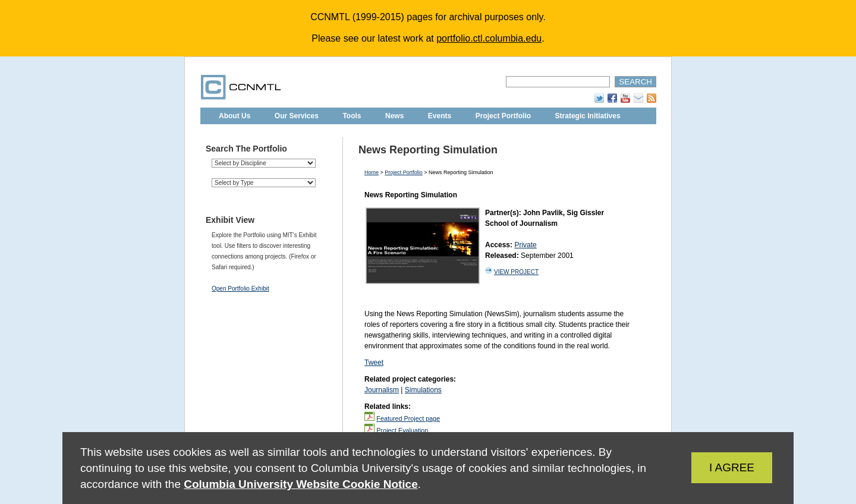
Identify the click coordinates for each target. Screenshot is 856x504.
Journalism (382, 390)
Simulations (423, 390)
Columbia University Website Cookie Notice (300, 484)
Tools (352, 116)
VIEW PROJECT (516, 272)
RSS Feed (652, 98)
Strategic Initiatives (588, 116)
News (394, 116)
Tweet (374, 363)
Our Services (297, 116)
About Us (235, 116)
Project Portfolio (503, 116)
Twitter (599, 98)
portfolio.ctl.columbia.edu (489, 38)
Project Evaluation (402, 430)
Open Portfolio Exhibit (240, 289)
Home (372, 172)
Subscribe (638, 98)
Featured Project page (408, 418)
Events (440, 116)
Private (525, 245)
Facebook (612, 98)
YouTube (625, 98)
